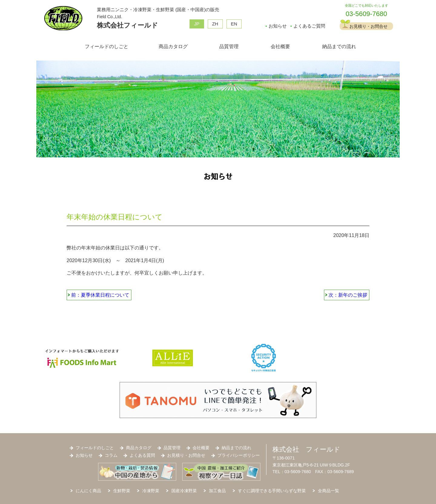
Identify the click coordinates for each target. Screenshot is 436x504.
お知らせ (278, 26)
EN (234, 24)
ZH (215, 24)
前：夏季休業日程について (100, 295)
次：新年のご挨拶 (348, 295)
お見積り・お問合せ (368, 26)
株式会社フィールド (127, 25)
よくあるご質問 (309, 26)
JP (197, 24)
